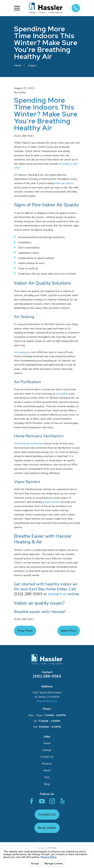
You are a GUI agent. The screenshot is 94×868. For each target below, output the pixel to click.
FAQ (47, 777)
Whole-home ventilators (28, 444)
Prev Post (25, 631)
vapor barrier (52, 502)
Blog (47, 784)
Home (47, 743)
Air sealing (20, 352)
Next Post (69, 631)
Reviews (47, 764)
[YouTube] (42, 801)
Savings (47, 750)
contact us (57, 594)
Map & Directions (47, 701)
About (47, 770)
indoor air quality (64, 183)
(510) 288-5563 (24, 136)
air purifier (62, 394)
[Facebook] (32, 801)
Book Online (47, 828)
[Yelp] (62, 801)
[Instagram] (52, 801)
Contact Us (47, 757)
